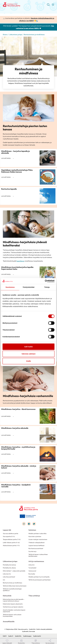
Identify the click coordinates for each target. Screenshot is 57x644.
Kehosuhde (7, 596)
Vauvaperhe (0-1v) (9, 536)
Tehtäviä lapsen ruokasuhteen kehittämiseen (38, 555)
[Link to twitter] (34, 524)
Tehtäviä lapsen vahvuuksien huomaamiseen (12, 615)
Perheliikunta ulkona (9, 568)
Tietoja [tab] (47, 287)
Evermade (32, 631)
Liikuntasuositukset (9, 577)
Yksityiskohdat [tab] (28, 287)
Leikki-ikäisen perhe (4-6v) (11, 542)
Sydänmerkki (37, 636)
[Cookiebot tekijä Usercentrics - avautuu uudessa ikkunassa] (45, 281)
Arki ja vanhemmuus (36, 561)
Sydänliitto (18, 636)
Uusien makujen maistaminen (38, 539)
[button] (48, 5)
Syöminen (32, 530)
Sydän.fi (11, 636)
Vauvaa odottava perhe (11, 533)
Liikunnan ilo (7, 574)
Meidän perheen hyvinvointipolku (39, 577)
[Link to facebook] (29, 524)
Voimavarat (32, 571)
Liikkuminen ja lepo (16, 35)
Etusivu (5, 35)
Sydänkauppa (27, 636)
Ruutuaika (32, 574)
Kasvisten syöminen (35, 536)
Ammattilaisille (9, 622)
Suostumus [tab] (10, 287)
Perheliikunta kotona (9, 565)
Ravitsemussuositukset (36, 548)
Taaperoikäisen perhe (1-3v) (12, 539)
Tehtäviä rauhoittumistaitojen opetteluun (12, 590)
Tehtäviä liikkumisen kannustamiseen (15, 586)
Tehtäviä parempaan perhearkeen (40, 580)
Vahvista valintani (28, 354)
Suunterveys (32, 551)
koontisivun (20, 261)
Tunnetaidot (32, 568)
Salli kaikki (29, 347)
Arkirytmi (31, 565)
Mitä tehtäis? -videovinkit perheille (14, 571)
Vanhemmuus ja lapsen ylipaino (13, 607)
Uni (4, 580)
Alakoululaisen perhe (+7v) (11, 545)
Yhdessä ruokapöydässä (36, 542)
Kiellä (28, 361)
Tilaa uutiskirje (34, 596)
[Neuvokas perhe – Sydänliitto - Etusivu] (28, 508)
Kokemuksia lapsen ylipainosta (13, 604)
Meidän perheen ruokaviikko (37, 533)
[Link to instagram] (24, 524)
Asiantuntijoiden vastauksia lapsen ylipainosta (14, 611)
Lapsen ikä (7, 530)
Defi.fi (5, 636)
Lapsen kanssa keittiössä (36, 545)
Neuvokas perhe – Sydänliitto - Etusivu (20, 5)
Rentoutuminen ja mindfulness (12, 583)
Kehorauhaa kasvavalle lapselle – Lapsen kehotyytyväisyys (14, 600)
